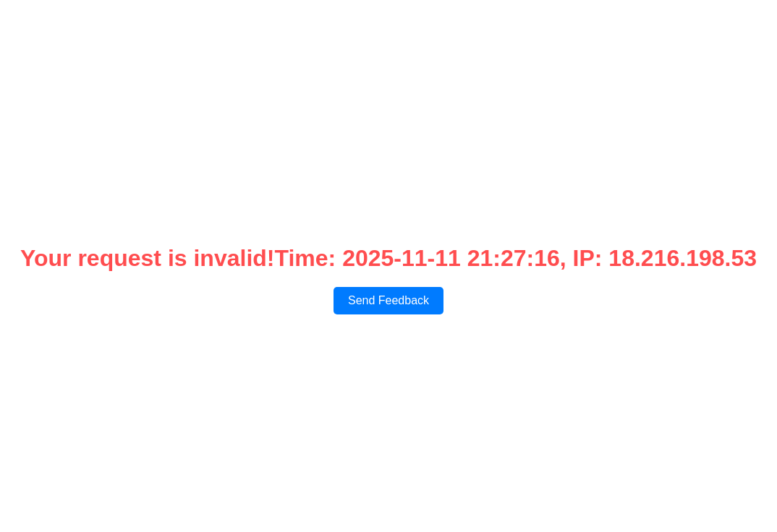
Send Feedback (388, 300)
